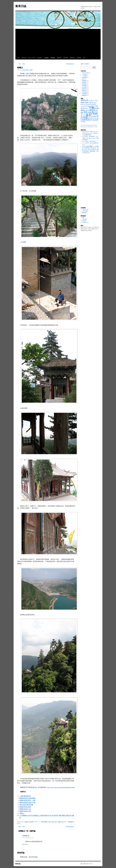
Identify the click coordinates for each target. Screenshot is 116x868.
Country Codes (85, 209)
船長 (31, 70)
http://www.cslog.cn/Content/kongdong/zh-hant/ (61, 787)
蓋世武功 (84, 90)
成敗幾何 (59, 58)
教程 (96, 108)
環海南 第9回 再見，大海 (27, 800)
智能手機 (87, 110)
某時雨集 (66, 58)
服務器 (92, 110)
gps (92, 101)
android (84, 100)
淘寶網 (89, 112)
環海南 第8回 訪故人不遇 (27, 802)
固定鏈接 (71, 822)
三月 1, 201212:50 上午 (28, 838)
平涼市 (50, 822)
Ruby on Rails (32, 58)
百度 (84, 116)
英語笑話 (95, 118)
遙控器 (94, 120)
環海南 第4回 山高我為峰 (27, 798)
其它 (84, 58)
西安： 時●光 (21, 64)
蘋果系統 (86, 120)
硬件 (88, 116)
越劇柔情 (84, 95)
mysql (95, 103)
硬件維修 (94, 116)
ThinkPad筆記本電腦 (85, 106)
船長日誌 (21, 6)
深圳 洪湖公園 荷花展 (26, 805)
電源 (91, 114)
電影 (87, 114)
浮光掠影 (53, 58)
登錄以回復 (25, 844)
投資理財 (84, 84)
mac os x (89, 102)
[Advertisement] (58, 43)
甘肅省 (59, 822)
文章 (84, 219)
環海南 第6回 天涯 (25, 811)
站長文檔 (24, 58)
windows (92, 106)
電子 (82, 114)
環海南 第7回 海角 (25, 807)
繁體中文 (87, 64)
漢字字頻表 (92, 141)
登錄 (36, 857)
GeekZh (25, 836)
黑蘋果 (84, 122)
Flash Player (90, 127)
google (89, 101)
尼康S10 (87, 108)
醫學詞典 (84, 213)
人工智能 (84, 76)
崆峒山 (46, 822)
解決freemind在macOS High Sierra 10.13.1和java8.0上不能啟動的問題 (90, 133)
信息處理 (40, 58)
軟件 (91, 120)
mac (83, 102)
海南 (85, 112)
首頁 (19, 58)
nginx (82, 104)
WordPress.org (85, 222)
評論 (84, 221)
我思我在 (84, 82)
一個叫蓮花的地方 (70, 64)
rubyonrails (88, 104)
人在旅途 (46, 58)
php (85, 104)
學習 (83, 108)
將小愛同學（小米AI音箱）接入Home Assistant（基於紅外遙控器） (90, 138)
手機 (91, 108)
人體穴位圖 (85, 211)
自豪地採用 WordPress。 (88, 864)
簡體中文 (83, 64)
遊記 (53, 822)
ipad (94, 101)
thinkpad (94, 104)
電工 (84, 114)
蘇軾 (89, 118)
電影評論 (72, 58)
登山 (63, 822)
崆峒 (43, 822)
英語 (91, 118)
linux (96, 101)
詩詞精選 (79, 58)
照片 (56, 822)
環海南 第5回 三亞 (25, 809)
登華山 (22, 813)
